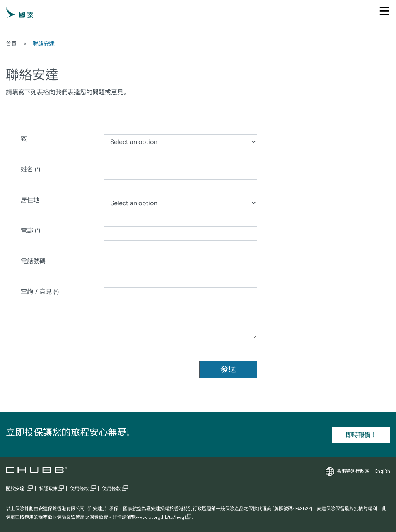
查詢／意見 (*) (40, 292)
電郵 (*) (31, 230)
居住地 (55, 199)
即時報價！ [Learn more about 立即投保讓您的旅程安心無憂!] (361, 435)
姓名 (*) (31, 169)
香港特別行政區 (353, 472)
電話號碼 (33, 261)
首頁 (11, 44)
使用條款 (83, 489)
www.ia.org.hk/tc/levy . (164, 518)
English (383, 472)
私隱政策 (51, 489)
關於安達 (19, 489)
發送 (228, 369)
